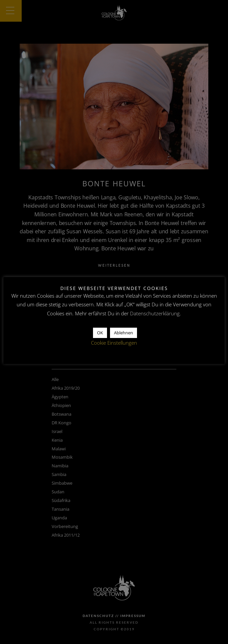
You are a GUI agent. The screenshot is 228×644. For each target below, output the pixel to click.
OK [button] (100, 333)
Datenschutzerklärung (155, 313)
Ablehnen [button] (123, 333)
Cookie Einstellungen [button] (114, 343)
